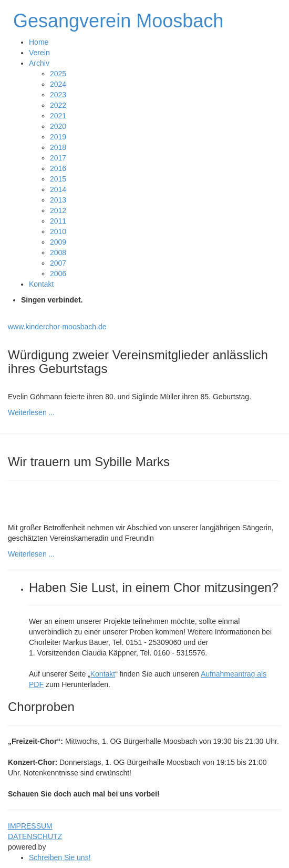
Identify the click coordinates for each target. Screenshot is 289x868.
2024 (58, 84)
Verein (39, 53)
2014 (58, 189)
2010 (58, 231)
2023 (58, 95)
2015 (58, 179)
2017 (58, 158)
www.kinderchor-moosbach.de (57, 327)
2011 (58, 221)
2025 (58, 74)
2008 (58, 253)
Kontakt (41, 284)
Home (39, 42)
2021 (58, 116)
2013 (58, 200)
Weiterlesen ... (31, 412)
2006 (58, 274)
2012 (58, 210)
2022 (58, 105)
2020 (58, 126)
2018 (58, 147)
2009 (58, 242)
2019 (58, 137)
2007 (58, 263)
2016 (58, 168)
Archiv (39, 63)
